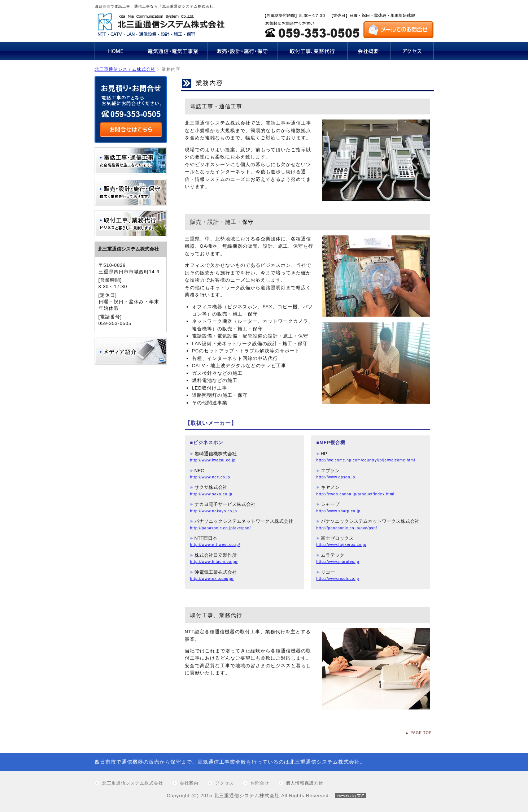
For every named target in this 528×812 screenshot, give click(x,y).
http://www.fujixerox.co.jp (342, 545)
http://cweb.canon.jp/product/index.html (356, 494)
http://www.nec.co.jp (210, 477)
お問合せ (260, 783)
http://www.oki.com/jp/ (212, 579)
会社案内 (189, 783)
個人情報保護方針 (305, 783)
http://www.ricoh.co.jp (338, 579)
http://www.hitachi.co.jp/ (214, 562)
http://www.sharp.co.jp (339, 511)
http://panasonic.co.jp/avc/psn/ (221, 528)
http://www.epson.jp (336, 477)
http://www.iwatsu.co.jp (213, 460)
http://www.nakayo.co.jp (214, 511)
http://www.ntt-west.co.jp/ (215, 545)
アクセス (224, 783)
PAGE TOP (421, 733)
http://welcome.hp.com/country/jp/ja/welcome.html (366, 460)
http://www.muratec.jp (338, 562)
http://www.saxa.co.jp (211, 494)
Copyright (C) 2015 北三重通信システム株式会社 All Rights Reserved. (264, 796)
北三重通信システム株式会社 (125, 69)
